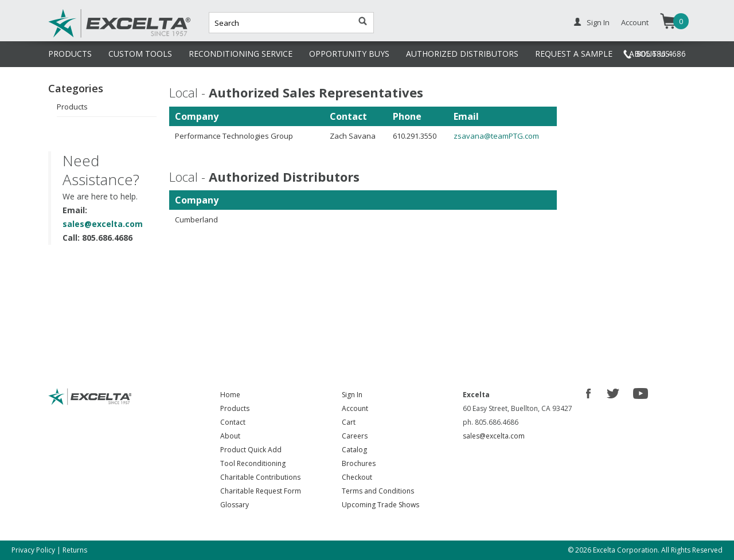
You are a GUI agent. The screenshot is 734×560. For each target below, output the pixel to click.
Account (635, 22)
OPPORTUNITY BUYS (349, 54)
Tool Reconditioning (253, 463)
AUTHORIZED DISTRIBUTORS (462, 54)
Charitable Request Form (261, 491)
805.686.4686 (661, 54)
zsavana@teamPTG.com (496, 136)
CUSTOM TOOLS (140, 54)
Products (72, 107)
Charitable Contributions (260, 477)
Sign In (598, 22)
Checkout (357, 477)
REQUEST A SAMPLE (574, 54)
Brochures (359, 463)
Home (230, 395)
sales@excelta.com (103, 224)
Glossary (235, 505)
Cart (349, 422)
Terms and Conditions (378, 491)
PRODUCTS (70, 54)
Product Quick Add (251, 450)
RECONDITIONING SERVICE (241, 54)
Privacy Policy (33, 550)
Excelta (84, 36)
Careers (355, 436)
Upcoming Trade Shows (380, 505)
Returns (75, 550)
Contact (233, 422)
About (230, 436)
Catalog (354, 450)
